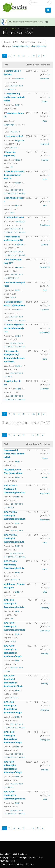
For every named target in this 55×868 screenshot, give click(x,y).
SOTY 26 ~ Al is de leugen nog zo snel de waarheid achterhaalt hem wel (25, 26)
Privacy (31, 864)
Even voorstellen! (14, 136)
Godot (18, 336)
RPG (15, 42)
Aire (17, 206)
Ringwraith (20, 140)
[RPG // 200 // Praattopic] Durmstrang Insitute (14, 538)
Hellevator (20, 244)
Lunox (45, 101)
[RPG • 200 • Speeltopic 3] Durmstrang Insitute (14, 603)
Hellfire (18, 366)
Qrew (10, 22)
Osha (45, 359)
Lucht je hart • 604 (15, 217)
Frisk (17, 290)
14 (11, 89)
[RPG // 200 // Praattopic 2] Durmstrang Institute (14, 489)
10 (22, 86)
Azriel (45, 179)
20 (24, 193)
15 (13, 89)
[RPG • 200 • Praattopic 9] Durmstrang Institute (14, 626)
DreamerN (20, 79)
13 (9, 89)
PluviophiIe (45, 740)
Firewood (45, 144)
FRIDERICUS (45, 267)
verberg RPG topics (21, 46)
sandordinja (45, 631)
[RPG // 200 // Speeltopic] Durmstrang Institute (14, 515)
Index (7, 42)
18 (20, 193)
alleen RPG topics (39, 46)
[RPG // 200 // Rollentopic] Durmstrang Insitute (14, 565)
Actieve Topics (28, 42)
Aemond (19, 267)
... (28, 56)
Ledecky (45, 654)
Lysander (45, 310)
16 (15, 89)
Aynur (45, 569)
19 (22, 193)
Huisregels (20, 864)
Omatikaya (20, 221)
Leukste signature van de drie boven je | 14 (14, 328)
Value (18, 310)
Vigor (45, 121)
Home (5, 29)
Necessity (45, 608)
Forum (13, 29)
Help (11, 864)
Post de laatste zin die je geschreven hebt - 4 (14, 175)
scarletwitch (45, 332)
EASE (17, 105)
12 (7, 89)
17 (18, 193)
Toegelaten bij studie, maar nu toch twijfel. (14, 97)
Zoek (41, 42)
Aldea (18, 160)
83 (34, 56)
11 (4, 89)
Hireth (45, 477)
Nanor (18, 183)
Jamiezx (45, 244)
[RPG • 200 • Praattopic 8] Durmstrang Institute (14, 795)
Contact (3, 864)
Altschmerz (45, 493)
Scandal (45, 160)
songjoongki (9, 125)
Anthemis (45, 710)
